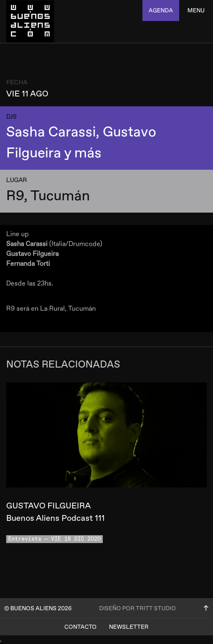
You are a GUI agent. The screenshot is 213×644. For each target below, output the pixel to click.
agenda (161, 11)
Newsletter (129, 627)
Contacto (80, 627)
